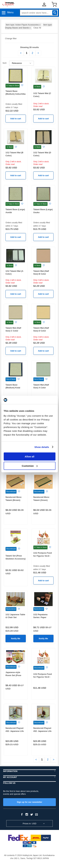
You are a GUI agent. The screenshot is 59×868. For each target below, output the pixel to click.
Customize (30, 466)
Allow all (29, 457)
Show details (42, 447)
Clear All (37, 28)
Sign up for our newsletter (29, 802)
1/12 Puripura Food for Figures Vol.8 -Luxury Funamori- (43, 677)
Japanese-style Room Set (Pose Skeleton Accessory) (15, 675)
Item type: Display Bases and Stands (29, 26)
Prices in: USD (29, 824)
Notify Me (16, 639)
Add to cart (16, 119)
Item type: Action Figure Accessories (23, 25)
